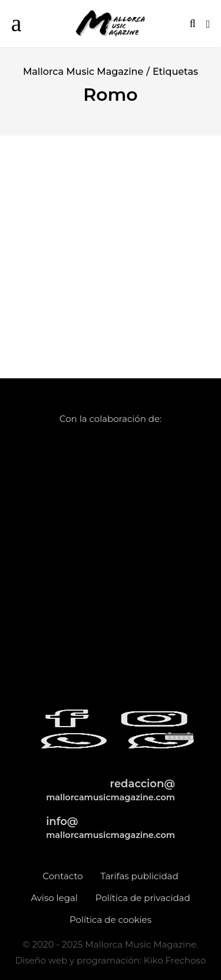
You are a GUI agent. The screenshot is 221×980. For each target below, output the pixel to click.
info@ (111, 828)
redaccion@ (111, 790)
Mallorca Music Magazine (83, 72)
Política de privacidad (143, 898)
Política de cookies (111, 920)
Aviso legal (54, 898)
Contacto (62, 876)
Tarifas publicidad (140, 876)
